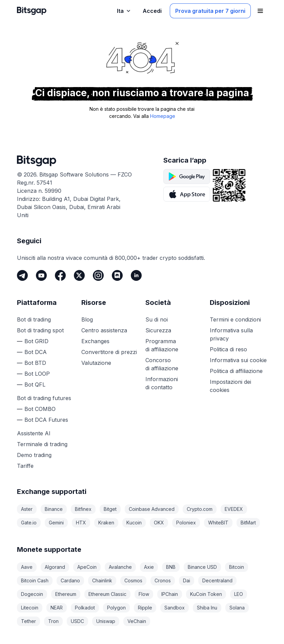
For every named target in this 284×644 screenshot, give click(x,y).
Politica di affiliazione (236, 371)
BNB (171, 567)
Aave (27, 567)
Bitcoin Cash (35, 580)
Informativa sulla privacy (231, 334)
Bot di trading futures (44, 398)
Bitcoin (237, 567)
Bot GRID (36, 341)
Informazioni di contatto (162, 383)
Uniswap (106, 621)
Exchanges (95, 341)
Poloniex (186, 523)
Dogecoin (32, 594)
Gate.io (29, 523)
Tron (53, 621)
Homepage (163, 116)
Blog (87, 319)
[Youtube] (41, 275)
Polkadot (85, 608)
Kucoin (134, 523)
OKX (159, 523)
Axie (149, 567)
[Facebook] (60, 275)
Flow (144, 594)
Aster (27, 509)
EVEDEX (234, 509)
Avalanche (120, 567)
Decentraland (217, 580)
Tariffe (25, 466)
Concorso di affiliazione (162, 364)
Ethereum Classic (107, 594)
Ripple (145, 608)
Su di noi (157, 319)
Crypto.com (200, 509)
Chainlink (102, 580)
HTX (81, 523)
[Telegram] (22, 275)
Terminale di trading (42, 444)
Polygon (116, 608)
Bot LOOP (37, 374)
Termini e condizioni (235, 319)
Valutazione (96, 363)
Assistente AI (34, 433)
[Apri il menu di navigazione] (260, 11)
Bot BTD (35, 363)
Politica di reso (228, 349)
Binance (54, 509)
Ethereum (66, 594)
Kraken (106, 523)
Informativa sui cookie (238, 360)
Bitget (110, 509)
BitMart (248, 523)
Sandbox (175, 608)
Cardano (70, 580)
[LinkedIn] (136, 275)
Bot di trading (34, 319)
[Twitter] (79, 275)
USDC (77, 621)
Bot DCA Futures (46, 420)
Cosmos (133, 580)
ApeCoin (87, 567)
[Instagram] (98, 275)
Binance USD (202, 567)
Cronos (163, 580)
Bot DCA (36, 352)
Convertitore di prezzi (109, 352)
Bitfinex (83, 509)
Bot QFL (35, 385)
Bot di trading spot (40, 330)
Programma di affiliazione (162, 345)
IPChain (170, 594)
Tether (28, 621)
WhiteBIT (218, 523)
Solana (237, 608)
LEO (239, 594)
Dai (187, 580)
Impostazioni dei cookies (230, 386)
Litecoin (30, 608)
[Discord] (117, 275)
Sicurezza (158, 330)
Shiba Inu (207, 608)
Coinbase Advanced (152, 509)
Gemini (56, 523)
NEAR (57, 608)
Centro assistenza (104, 330)
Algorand (55, 567)
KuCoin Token (206, 594)
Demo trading (34, 455)
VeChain (137, 621)
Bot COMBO (40, 409)
